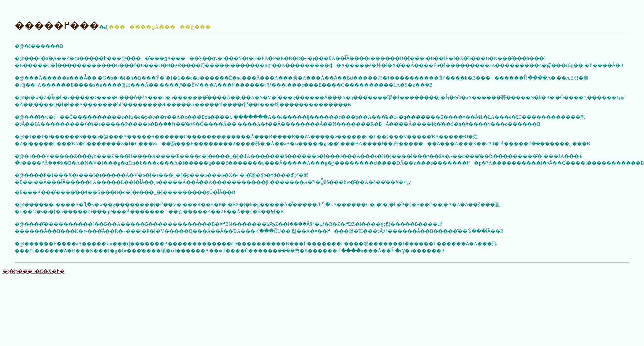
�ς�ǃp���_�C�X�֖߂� (34, 271)
